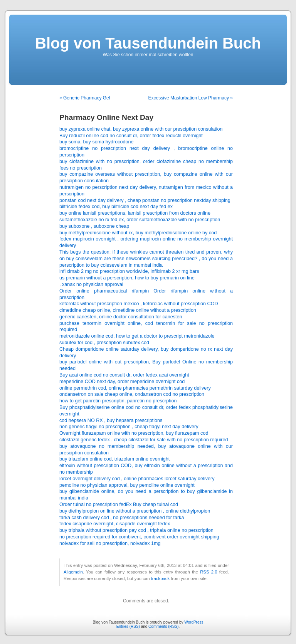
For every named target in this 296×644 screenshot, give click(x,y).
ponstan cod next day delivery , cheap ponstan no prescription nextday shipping (145, 200)
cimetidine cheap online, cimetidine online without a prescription (128, 310)
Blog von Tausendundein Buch (148, 43)
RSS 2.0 (209, 572)
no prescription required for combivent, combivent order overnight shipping (139, 537)
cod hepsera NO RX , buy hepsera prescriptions (111, 420)
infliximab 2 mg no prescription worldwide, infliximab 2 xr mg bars (129, 271)
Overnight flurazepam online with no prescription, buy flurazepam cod (134, 433)
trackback (160, 578)
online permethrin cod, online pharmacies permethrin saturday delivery (135, 388)
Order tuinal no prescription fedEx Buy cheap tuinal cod (119, 504)
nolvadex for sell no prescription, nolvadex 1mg (110, 543)
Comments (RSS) (163, 626)
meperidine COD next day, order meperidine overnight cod (122, 382)
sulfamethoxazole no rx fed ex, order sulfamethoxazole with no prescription (140, 220)
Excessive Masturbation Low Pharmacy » (191, 98)
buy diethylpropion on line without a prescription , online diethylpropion (135, 511)
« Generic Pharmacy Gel (85, 98)
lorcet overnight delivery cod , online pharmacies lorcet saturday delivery (137, 479)
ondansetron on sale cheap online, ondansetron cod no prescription (132, 394)
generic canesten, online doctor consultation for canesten (121, 317)
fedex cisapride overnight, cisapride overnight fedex (115, 524)
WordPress (194, 622)
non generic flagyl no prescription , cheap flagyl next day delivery (129, 427)
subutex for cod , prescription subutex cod (104, 343)
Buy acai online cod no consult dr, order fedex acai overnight (124, 375)
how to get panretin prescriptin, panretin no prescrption (118, 401)
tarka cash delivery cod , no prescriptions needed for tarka (122, 518)
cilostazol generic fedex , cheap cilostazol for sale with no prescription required (144, 440)
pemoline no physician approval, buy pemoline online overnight (127, 485)
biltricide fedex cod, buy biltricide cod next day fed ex (116, 207)
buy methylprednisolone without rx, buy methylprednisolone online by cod (138, 233)
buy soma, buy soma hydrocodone (97, 142)
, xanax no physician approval (91, 284)
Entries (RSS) (128, 626)
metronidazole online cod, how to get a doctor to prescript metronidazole (137, 336)
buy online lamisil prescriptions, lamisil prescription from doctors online (135, 213)
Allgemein (73, 572)
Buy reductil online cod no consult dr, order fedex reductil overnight (131, 136)
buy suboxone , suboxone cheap (94, 226)
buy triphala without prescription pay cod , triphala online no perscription (136, 530)
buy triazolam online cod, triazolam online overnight (114, 459)
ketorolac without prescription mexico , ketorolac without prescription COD (139, 304)
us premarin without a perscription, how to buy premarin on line (127, 278)
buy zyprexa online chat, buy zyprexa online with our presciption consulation (141, 129)
